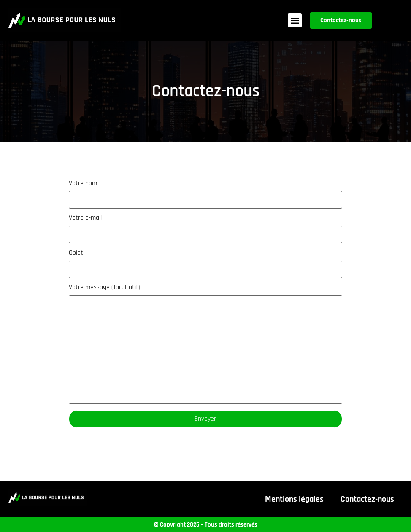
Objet (205, 264)
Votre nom (205, 194)
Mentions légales (294, 499)
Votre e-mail (205, 229)
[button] (295, 20)
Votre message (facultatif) (205, 344)
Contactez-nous (367, 499)
